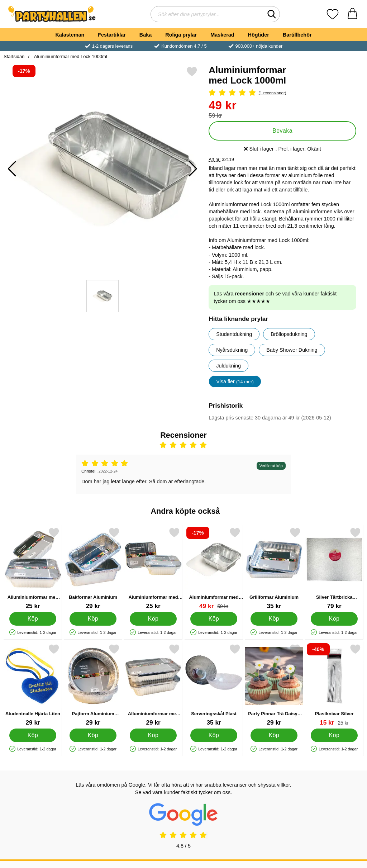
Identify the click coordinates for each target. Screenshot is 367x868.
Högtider (259, 35)
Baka (146, 35)
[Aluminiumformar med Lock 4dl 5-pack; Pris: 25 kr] (153, 568)
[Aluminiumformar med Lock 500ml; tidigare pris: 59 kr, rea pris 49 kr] (214, 568)
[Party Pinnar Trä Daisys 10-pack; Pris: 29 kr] (274, 685)
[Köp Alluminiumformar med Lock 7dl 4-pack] (33, 619)
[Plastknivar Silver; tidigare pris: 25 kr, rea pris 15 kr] (334, 685)
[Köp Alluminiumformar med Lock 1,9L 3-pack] (154, 735)
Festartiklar (112, 35)
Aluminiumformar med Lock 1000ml (70, 56)
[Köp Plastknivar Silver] (334, 735)
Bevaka (282, 131)
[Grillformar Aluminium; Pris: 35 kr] (274, 568)
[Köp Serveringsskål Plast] (214, 735)
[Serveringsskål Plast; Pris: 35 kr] (214, 685)
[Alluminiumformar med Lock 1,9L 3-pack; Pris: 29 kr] (153, 685)
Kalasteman (70, 35)
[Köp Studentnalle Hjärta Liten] (33, 735)
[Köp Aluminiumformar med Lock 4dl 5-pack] (154, 619)
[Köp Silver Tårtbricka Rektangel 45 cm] (334, 619)
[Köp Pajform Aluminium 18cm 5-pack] (93, 735)
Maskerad (222, 35)
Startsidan (14, 56)
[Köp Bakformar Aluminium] (93, 619)
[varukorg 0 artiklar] (352, 14)
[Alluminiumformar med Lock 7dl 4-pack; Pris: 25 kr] (33, 568)
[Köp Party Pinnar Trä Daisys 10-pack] (274, 735)
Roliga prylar (181, 35)
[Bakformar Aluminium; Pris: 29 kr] (93, 568)
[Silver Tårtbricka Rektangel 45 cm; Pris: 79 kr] (334, 568)
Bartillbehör (297, 35)
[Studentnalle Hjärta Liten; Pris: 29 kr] (33, 685)
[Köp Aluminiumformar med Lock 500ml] (214, 619)
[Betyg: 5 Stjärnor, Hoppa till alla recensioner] (282, 93)
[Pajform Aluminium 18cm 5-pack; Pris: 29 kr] (93, 685)
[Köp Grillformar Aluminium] (274, 619)
